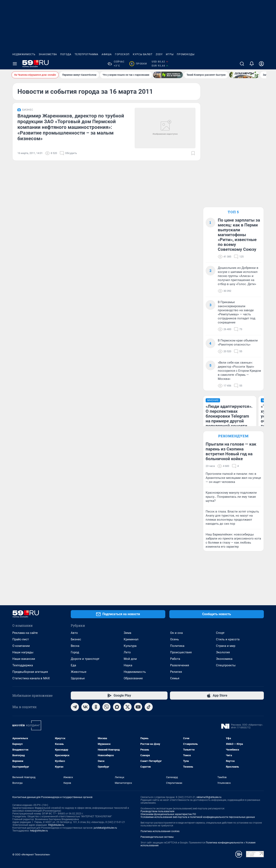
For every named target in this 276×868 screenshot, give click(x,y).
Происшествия (181, 652)
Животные (79, 672)
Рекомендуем (233, 436)
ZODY (159, 54)
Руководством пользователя (157, 811)
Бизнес (76, 639)
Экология (223, 652)
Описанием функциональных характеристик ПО (168, 814)
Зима (127, 633)
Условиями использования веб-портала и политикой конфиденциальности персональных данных (198, 817)
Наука (128, 665)
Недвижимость (24, 54)
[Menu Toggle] (15, 64)
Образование (133, 678)
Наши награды (23, 652)
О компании (21, 646)
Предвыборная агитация (30, 672)
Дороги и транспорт (85, 659)
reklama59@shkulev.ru (209, 797)
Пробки (138, 64)
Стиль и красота (228, 639)
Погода (66, 54)
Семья (175, 678)
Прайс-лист (21, 639)
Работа (175, 659)
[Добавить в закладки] (193, 153)
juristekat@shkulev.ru (105, 828)
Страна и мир (226, 646)
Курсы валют (143, 54)
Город (75, 652)
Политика (177, 646)
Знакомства (48, 54)
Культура (130, 646)
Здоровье (78, 678)
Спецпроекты (226, 665)
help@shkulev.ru (39, 831)
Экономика (224, 659)
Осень (175, 639)
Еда (73, 665)
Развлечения (180, 665)
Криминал (131, 639)
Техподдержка (23, 665)
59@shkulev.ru (56, 825)
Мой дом (130, 659)
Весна (75, 646)
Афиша (107, 54)
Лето (127, 652)
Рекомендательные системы (157, 837)
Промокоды (186, 54)
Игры (170, 54)
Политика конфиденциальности (224, 843)
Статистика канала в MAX (31, 678)
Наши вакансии (24, 659)
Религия (176, 672)
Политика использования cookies (160, 831)
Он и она (176, 633)
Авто (74, 633)
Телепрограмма (86, 54)
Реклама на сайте (25, 633)
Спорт (220, 633)
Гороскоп (122, 54)
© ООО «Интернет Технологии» (31, 855)
